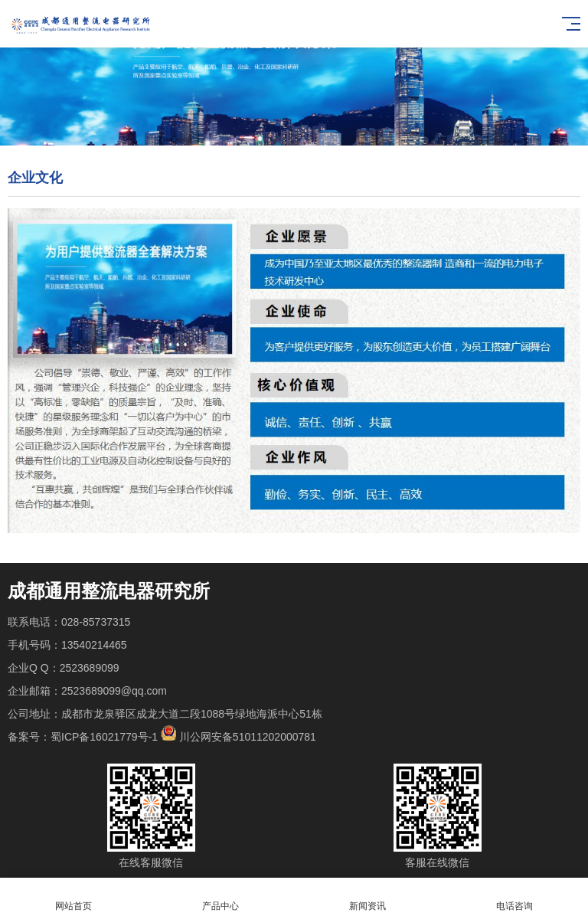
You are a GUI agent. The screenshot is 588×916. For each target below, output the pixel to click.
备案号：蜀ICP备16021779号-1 (83, 737)
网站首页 (73, 897)
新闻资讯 (367, 897)
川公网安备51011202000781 (248, 737)
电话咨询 (514, 897)
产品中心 (220, 897)
